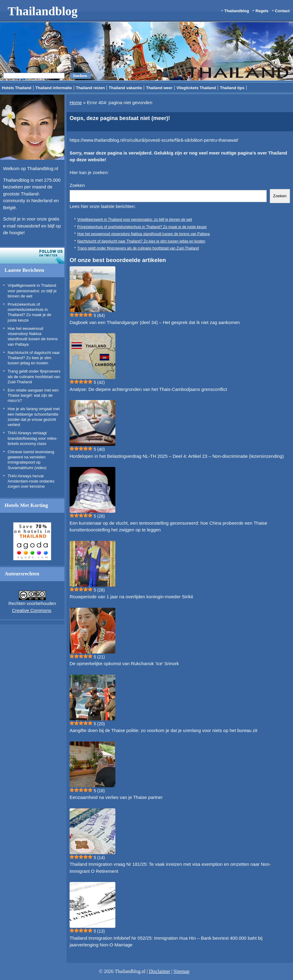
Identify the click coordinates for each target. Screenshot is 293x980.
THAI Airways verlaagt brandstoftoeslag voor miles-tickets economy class (33, 438)
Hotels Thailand (17, 88)
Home (76, 102)
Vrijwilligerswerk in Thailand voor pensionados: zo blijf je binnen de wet (32, 291)
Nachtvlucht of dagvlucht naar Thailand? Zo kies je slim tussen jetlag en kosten (34, 358)
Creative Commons (31, 610)
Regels (262, 11)
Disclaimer (160, 971)
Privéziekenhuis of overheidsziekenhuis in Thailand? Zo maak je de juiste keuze (142, 227)
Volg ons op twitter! (32, 256)
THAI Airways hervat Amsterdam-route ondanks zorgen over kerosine (31, 481)
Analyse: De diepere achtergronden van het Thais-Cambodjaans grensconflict (148, 389)
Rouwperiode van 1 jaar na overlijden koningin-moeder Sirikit (131, 597)
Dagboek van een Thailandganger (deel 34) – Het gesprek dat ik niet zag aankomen (155, 322)
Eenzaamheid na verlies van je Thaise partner (116, 797)
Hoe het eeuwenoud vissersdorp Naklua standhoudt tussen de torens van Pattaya (143, 234)
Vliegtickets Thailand (196, 88)
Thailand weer (159, 88)
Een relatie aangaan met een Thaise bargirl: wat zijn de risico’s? (33, 395)
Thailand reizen (90, 88)
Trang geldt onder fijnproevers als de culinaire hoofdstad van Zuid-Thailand (34, 377)
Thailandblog (43, 11)
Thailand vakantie (125, 88)
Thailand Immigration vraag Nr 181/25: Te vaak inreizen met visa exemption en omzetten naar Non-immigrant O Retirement (170, 868)
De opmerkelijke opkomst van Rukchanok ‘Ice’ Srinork (124, 663)
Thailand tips (232, 88)
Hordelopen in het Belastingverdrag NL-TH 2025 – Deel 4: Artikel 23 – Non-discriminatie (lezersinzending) (177, 456)
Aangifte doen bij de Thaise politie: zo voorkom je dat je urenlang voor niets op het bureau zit (163, 730)
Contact (282, 11)
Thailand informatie (54, 88)
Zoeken (77, 185)
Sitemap (182, 971)
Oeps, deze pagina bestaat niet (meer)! (120, 118)
